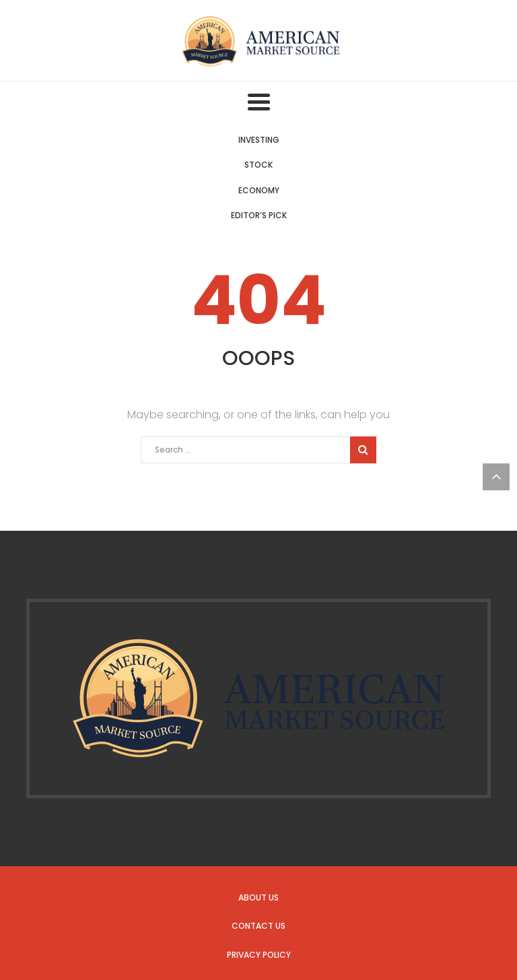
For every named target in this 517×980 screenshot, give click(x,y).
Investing (259, 140)
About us (258, 897)
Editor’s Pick (259, 215)
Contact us (258, 926)
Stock (258, 165)
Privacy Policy (259, 955)
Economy (259, 190)
